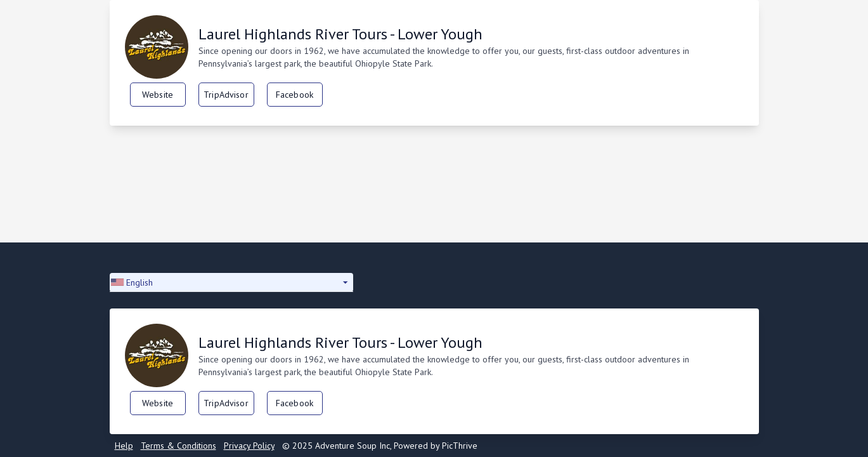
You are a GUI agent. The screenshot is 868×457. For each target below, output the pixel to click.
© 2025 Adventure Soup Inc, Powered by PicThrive (380, 446)
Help (124, 446)
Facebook (295, 95)
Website (158, 95)
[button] (231, 282)
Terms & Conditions (178, 446)
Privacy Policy (249, 446)
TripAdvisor (226, 95)
